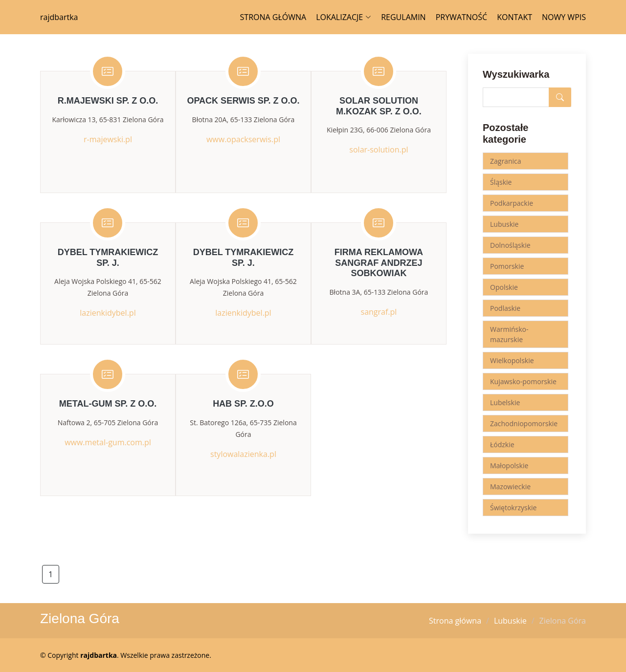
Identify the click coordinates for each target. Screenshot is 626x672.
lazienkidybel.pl (108, 313)
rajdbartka (59, 17)
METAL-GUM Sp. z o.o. (108, 404)
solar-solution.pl (379, 150)
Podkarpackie (512, 203)
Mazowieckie (510, 487)
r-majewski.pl (108, 139)
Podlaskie (505, 308)
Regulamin (403, 17)
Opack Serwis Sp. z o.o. (243, 101)
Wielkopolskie (512, 360)
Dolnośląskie (510, 245)
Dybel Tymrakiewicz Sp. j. (108, 258)
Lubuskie (504, 224)
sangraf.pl (379, 312)
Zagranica (506, 161)
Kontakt (514, 17)
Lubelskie (505, 402)
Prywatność (462, 17)
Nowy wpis (564, 17)
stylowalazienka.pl (243, 454)
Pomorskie (507, 266)
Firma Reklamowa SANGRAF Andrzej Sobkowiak (379, 263)
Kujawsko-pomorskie (523, 381)
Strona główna (273, 17)
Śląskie (501, 182)
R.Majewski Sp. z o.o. (108, 101)
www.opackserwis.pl (243, 139)
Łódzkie (502, 444)
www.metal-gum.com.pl (108, 442)
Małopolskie (509, 466)
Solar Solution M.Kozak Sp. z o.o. (379, 106)
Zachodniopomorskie (524, 423)
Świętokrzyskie (513, 508)
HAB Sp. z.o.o (243, 404)
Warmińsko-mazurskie (509, 334)
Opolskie (504, 287)
